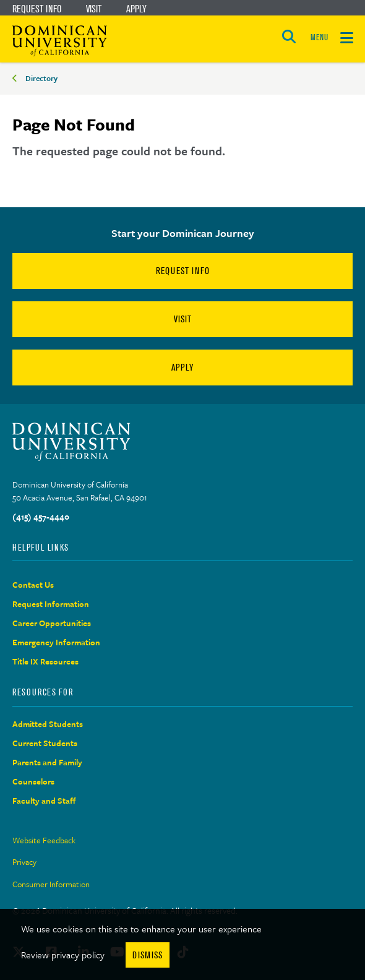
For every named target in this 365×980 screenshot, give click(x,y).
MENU (319, 37)
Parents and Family (47, 762)
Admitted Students (48, 724)
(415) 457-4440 (41, 517)
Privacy (24, 862)
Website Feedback (44, 840)
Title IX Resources (45, 661)
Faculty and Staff (44, 801)
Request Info (37, 9)
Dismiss (148, 955)
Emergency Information (56, 642)
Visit (94, 9)
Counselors (33, 781)
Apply (136, 9)
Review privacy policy (63, 955)
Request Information (51, 604)
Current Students (45, 743)
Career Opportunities (52, 623)
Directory (41, 78)
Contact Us (33, 585)
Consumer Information (51, 884)
